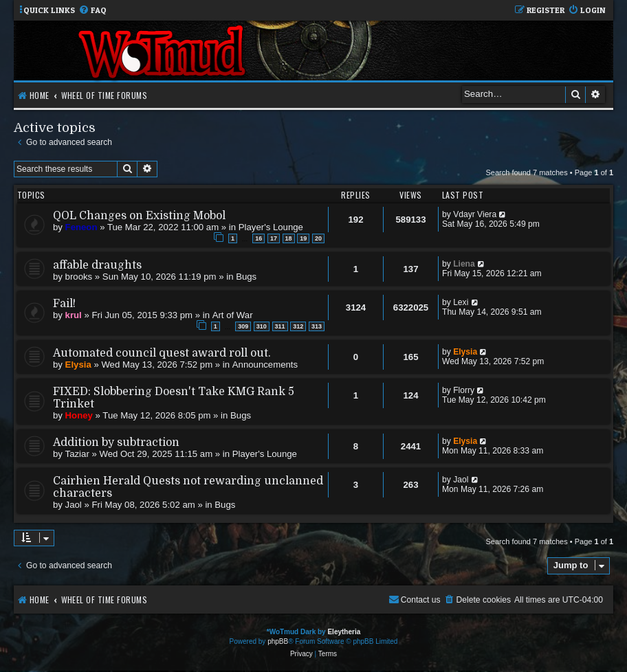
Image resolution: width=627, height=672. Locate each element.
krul (74, 315)
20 (318, 238)
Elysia (78, 365)
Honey (79, 415)
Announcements (265, 365)
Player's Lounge (271, 227)
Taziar (77, 454)
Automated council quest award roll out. (162, 353)
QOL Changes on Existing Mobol (139, 216)
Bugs (246, 277)
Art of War (233, 315)
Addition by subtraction (116, 443)
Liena (464, 264)
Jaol (74, 505)
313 (317, 326)
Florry (464, 390)
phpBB (278, 641)
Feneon (81, 227)
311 (280, 326)
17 (274, 238)
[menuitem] (92, 11)
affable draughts (97, 265)
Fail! (64, 304)
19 (303, 238)
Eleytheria (344, 632)
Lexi (461, 302)
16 (258, 238)
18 (289, 238)
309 (243, 326)
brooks (79, 277)
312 (298, 326)
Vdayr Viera (475, 214)
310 (262, 326)
